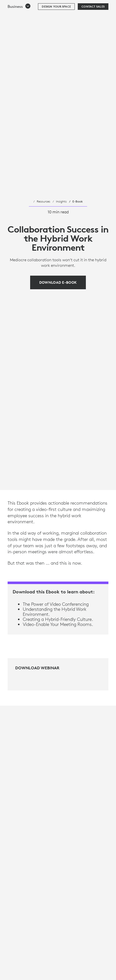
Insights (61, 201)
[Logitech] (34, 6)
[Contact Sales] (93, 19)
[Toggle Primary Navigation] (110, 6)
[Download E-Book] (58, 282)
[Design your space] (56, 19)
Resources (43, 201)
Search (99, 7)
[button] (19, 19)
